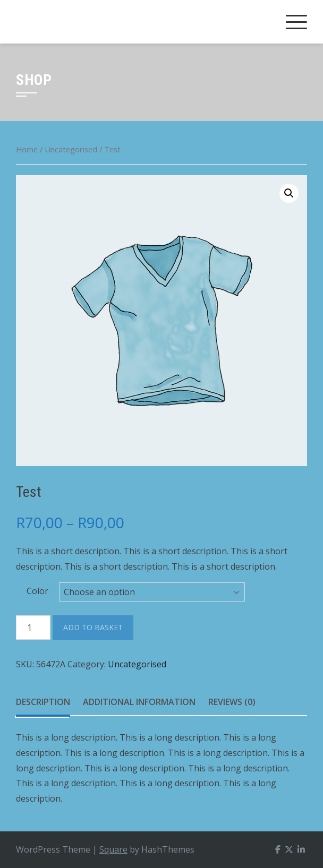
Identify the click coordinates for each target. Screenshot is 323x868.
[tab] (43, 702)
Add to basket (93, 627)
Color (37, 591)
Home (27, 149)
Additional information (139, 702)
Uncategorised (71, 149)
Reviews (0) (232, 702)
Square (113, 849)
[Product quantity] (33, 628)
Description (43, 702)
